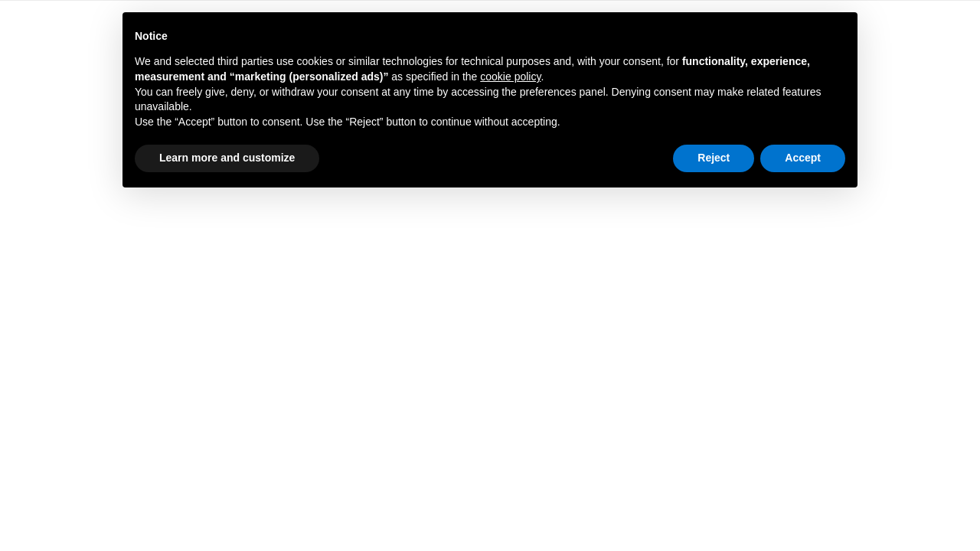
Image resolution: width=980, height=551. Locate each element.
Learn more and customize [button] (227, 158)
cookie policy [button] (510, 77)
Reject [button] (714, 158)
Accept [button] (803, 158)
